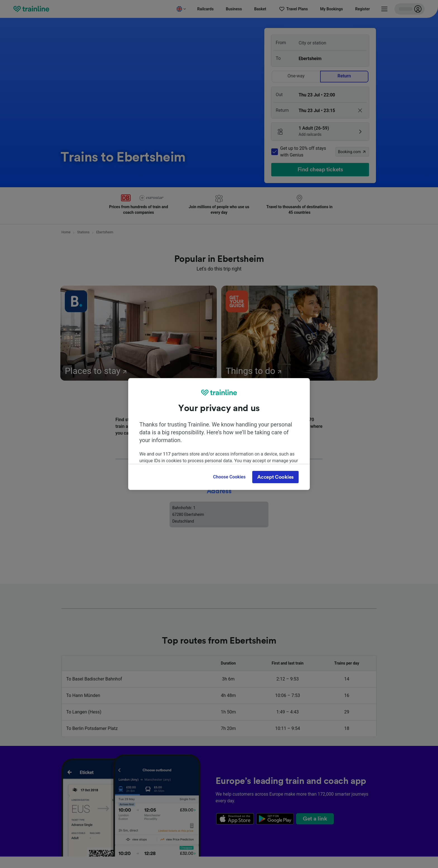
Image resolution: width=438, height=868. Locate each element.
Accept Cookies (275, 477)
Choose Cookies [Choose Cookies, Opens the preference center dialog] (229, 477)
